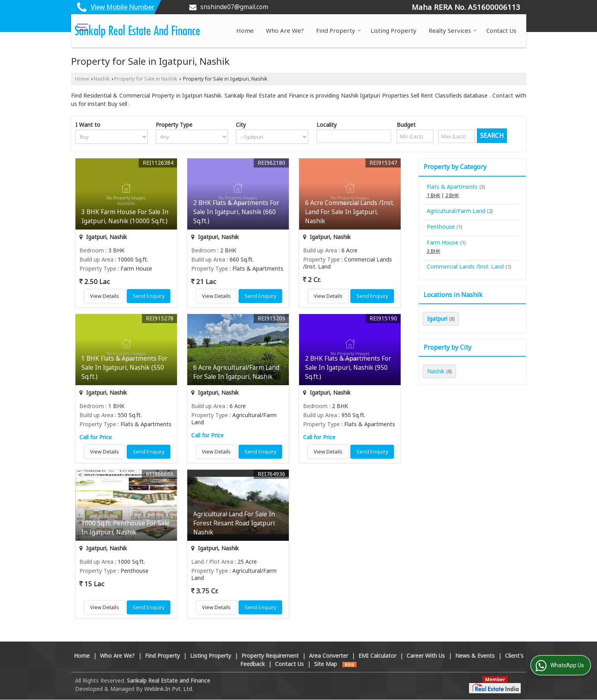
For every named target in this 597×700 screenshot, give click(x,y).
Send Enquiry (149, 296)
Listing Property (394, 31)
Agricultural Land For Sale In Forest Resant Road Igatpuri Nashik (234, 524)
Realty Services (453, 31)
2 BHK (452, 195)
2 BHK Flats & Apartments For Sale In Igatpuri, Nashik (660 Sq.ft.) (236, 212)
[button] (122, 7)
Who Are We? (285, 31)
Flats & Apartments (452, 187)
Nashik (102, 79)
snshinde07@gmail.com (234, 7)
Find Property (339, 31)
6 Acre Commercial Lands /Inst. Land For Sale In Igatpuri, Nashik (350, 212)
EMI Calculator (377, 656)
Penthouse (441, 227)
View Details (105, 296)
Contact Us (501, 31)
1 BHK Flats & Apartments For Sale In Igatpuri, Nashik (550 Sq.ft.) (124, 368)
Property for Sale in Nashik (146, 79)
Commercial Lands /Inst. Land (465, 266)
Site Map (326, 664)
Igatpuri (437, 319)
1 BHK (433, 195)
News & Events (475, 656)
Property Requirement (270, 656)
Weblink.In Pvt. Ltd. (169, 689)
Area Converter (329, 656)
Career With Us (426, 656)
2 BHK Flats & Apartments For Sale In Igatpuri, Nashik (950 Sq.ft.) (348, 368)
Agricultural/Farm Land (456, 211)
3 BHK (433, 251)
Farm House (443, 242)
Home (245, 31)
